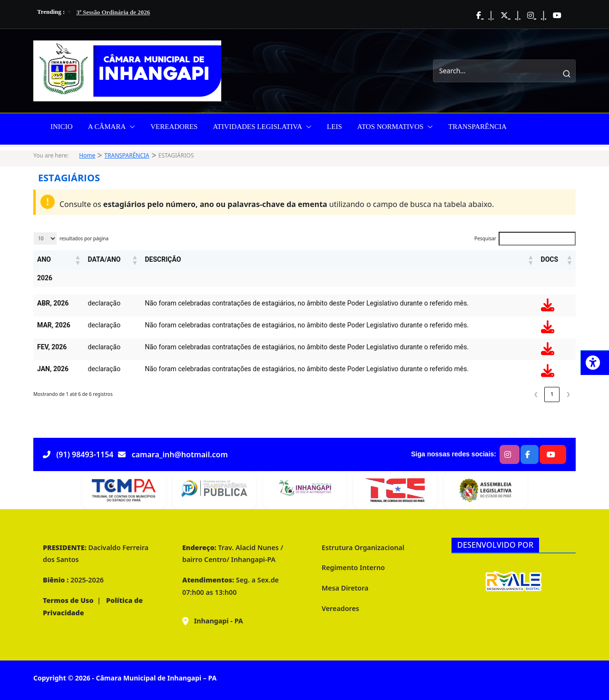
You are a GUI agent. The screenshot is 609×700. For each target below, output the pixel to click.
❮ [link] (536, 394)
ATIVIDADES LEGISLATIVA (257, 127)
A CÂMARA (107, 127)
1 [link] (552, 394)
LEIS (334, 127)
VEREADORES (174, 127)
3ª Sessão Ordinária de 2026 (113, 12)
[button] (130, 127)
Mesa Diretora (345, 588)
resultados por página (84, 238)
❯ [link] (568, 394)
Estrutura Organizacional (363, 547)
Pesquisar (485, 238)
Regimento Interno (353, 567)
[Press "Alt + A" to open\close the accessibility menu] (595, 363)
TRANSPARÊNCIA (477, 127)
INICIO (62, 127)
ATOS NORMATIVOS (390, 127)
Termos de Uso (68, 600)
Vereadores (340, 608)
